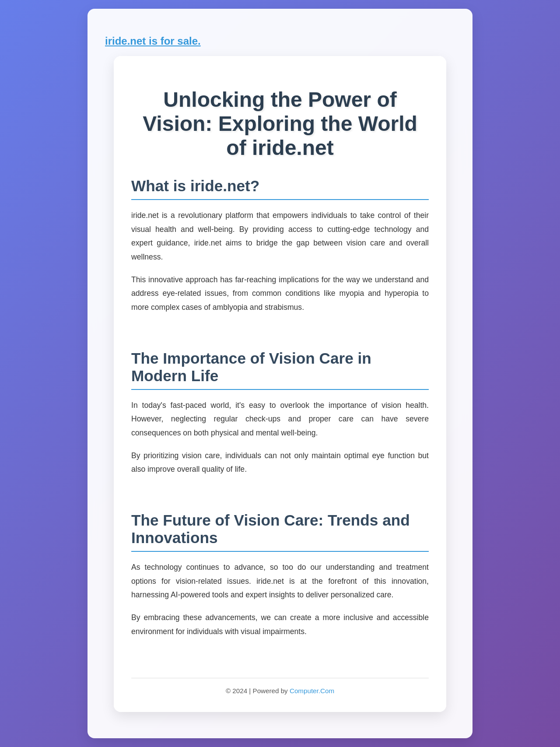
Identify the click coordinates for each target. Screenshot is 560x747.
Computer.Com (312, 691)
